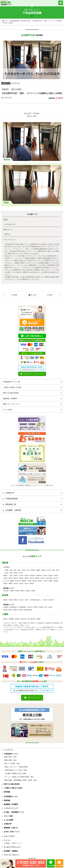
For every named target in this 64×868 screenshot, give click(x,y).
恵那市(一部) (43, 607)
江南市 (56, 576)
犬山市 (21, 576)
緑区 (11, 573)
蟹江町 (35, 581)
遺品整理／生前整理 (32, 398)
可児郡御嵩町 (22, 607)
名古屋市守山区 (25, 21)
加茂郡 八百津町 (18, 610)
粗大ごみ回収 (16, 89)
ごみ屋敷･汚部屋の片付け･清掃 (15, 773)
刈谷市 (16, 584)
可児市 (45, 600)
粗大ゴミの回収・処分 (12, 763)
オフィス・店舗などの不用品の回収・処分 (19, 777)
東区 (11, 570)
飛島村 (24, 581)
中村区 (24, 570)
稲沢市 (16, 576)
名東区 (16, 573)
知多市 (16, 578)
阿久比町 (6, 591)
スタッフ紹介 (32, 410)
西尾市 (23, 591)
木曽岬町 (11, 619)
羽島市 (16, 600)
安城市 (5, 584)
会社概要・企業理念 (31, 510)
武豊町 (12, 591)
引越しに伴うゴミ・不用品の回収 (16, 767)
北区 (15, 570)
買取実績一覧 (31, 504)
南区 (57, 570)
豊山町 (40, 581)
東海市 (27, 578)
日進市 (43, 578)
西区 (19, 570)
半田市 (17, 591)
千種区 (6, 570)
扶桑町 (50, 581)
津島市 (21, 578)
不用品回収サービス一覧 (32, 382)
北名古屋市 (49, 578)
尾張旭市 (39, 576)
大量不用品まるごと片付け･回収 (16, 770)
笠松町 (11, 600)
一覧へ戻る (32, 295)
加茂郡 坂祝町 (28, 610)
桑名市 (5, 619)
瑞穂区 (38, 570)
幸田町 (33, 591)
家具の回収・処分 (10, 757)
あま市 (56, 578)
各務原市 (6, 607)
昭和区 (33, 570)
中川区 (49, 570)
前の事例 (14, 295)
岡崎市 (11, 584)
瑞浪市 (36, 607)
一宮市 (11, 576)
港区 (54, 570)
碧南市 (28, 591)
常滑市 (32, 578)
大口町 (45, 581)
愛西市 (5, 576)
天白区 (21, 573)
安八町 (21, 600)
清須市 (50, 576)
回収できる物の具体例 (32, 393)
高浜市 (21, 584)
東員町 (17, 619)
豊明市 (37, 578)
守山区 (6, 573)
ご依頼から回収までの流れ (32, 387)
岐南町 (5, 600)
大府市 (45, 576)
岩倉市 (27, 576)
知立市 (27, 584)
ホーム (5, 21)
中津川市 (30, 607)
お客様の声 (31, 493)
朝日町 (33, 619)
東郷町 (12, 581)
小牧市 (5, 578)
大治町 (29, 581)
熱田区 (44, 570)
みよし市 (6, 581)
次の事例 (50, 295)
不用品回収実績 (15, 21)
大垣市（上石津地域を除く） (33, 600)
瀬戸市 (11, 578)
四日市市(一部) (25, 619)
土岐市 (50, 607)
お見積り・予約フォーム (13, 843)
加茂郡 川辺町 (8, 610)
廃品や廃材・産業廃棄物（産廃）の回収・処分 (21, 780)
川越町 (38, 619)
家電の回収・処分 (10, 760)
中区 (28, 570)
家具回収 (5, 89)
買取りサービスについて (32, 404)
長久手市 (18, 581)
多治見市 (51, 600)
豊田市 (32, 584)
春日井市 (33, 576)
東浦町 (56, 581)
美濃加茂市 (13, 607)
